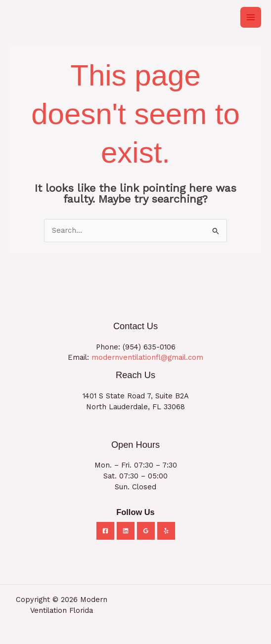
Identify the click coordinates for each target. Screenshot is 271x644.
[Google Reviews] (146, 531)
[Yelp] (166, 531)
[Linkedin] (126, 531)
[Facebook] (105, 531)
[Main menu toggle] (251, 17)
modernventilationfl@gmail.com (147, 357)
